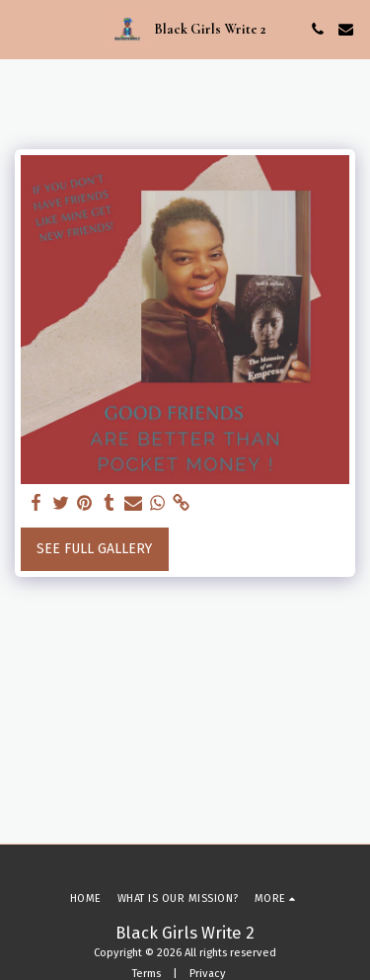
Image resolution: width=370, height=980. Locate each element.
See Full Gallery (94, 549)
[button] (22, 29)
